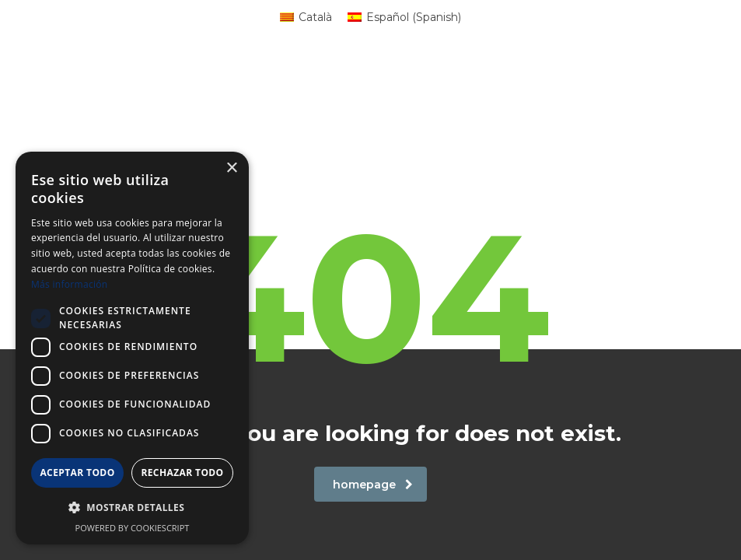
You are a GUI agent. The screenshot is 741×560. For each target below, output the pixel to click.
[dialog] (132, 348)
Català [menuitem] (315, 17)
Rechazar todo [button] (182, 472)
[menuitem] (306, 17)
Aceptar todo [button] (77, 472)
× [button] (231, 168)
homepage (373, 485)
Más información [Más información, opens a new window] (69, 284)
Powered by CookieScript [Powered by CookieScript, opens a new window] (133, 528)
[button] (132, 508)
